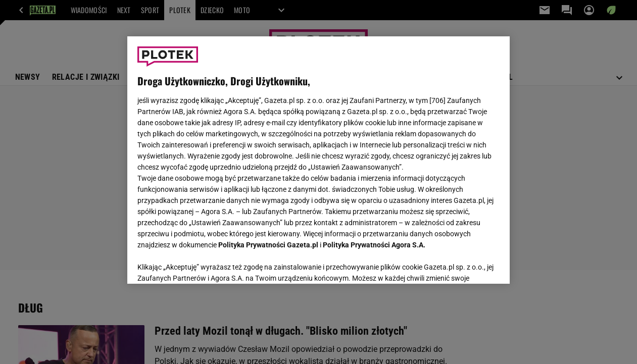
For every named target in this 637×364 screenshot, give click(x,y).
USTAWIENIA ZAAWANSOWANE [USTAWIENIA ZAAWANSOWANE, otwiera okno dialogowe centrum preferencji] (204, 264)
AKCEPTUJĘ (465, 264)
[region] (318, 160)
